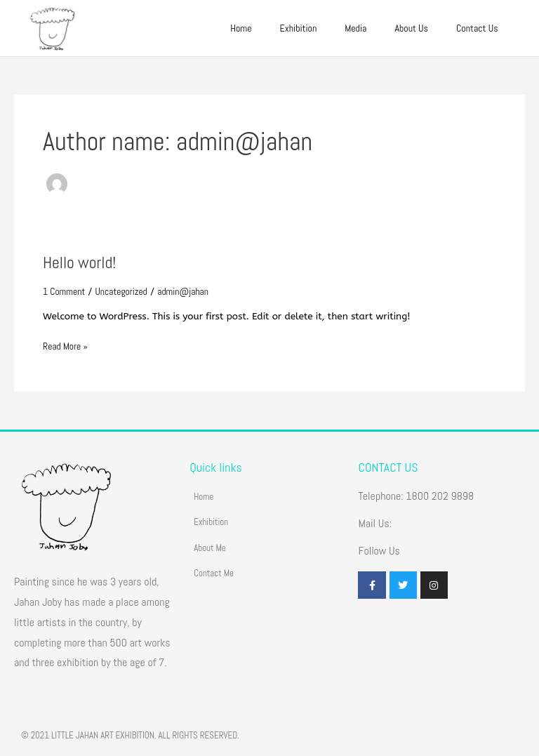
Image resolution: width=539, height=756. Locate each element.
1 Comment (64, 292)
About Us (411, 28)
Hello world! (79, 263)
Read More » (65, 346)
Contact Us (477, 28)
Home (241, 28)
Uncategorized (121, 292)
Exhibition (299, 28)
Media (355, 28)
